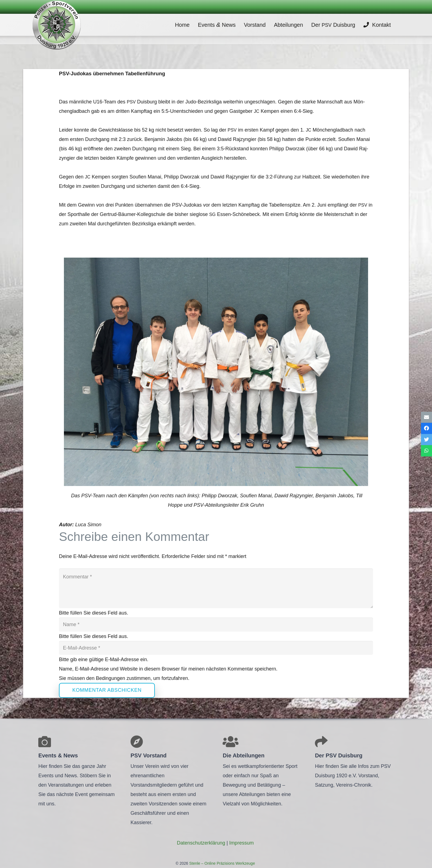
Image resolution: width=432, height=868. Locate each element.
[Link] (56, 25)
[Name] (216, 624)
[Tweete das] (426, 440)
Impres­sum (241, 843)
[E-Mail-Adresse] (216, 648)
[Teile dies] (426, 428)
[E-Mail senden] (426, 417)
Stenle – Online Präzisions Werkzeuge (222, 863)
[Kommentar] (216, 588)
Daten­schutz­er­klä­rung (201, 843)
